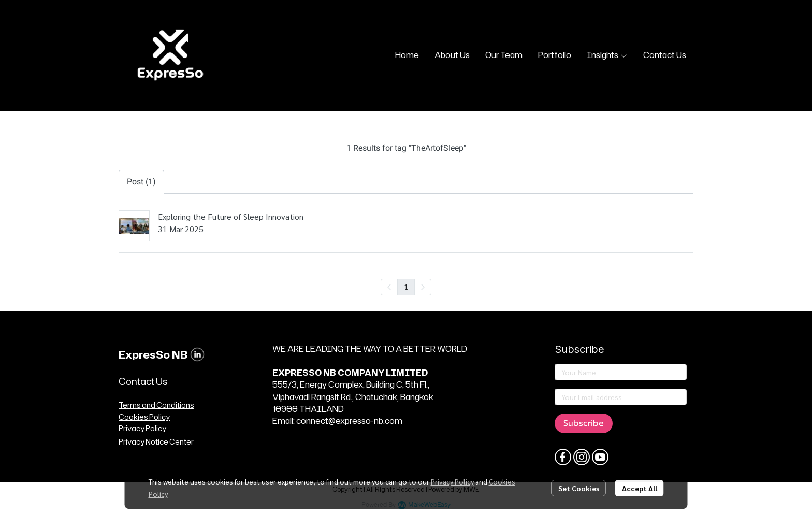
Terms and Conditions (156, 405)
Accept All (640, 488)
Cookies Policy (144, 417)
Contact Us (143, 381)
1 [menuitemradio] (406, 287)
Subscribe (584, 423)
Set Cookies (579, 488)
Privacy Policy (452, 481)
